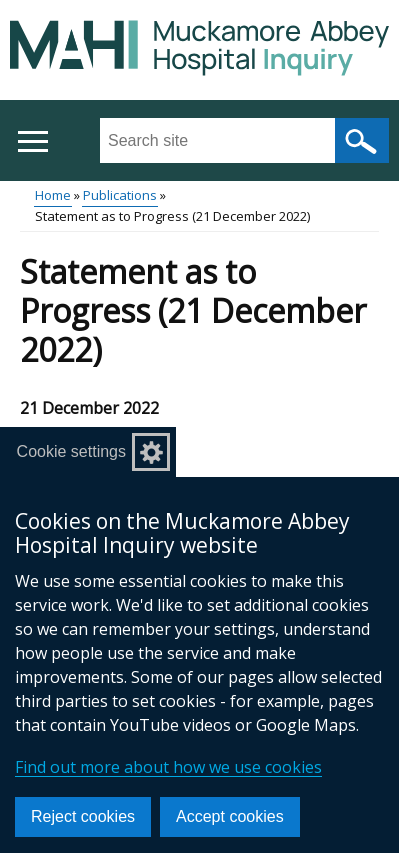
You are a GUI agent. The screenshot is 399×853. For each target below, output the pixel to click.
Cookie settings (71, 451)
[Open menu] (32, 141)
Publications (120, 195)
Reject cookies (83, 816)
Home (53, 195)
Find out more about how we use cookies (168, 767)
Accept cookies (230, 816)
